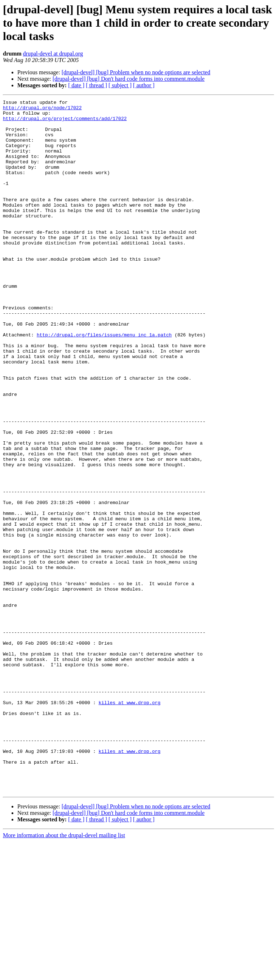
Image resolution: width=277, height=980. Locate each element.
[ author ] (144, 85)
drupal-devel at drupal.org (53, 54)
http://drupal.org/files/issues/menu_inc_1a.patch (104, 382)
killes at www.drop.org (129, 824)
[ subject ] (120, 85)
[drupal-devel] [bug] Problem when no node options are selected (136, 72)
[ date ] (76, 85)
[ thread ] (96, 85)
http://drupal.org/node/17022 (42, 110)
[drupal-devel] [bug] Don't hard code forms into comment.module (129, 79)
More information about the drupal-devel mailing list (64, 974)
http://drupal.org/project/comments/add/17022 (65, 123)
